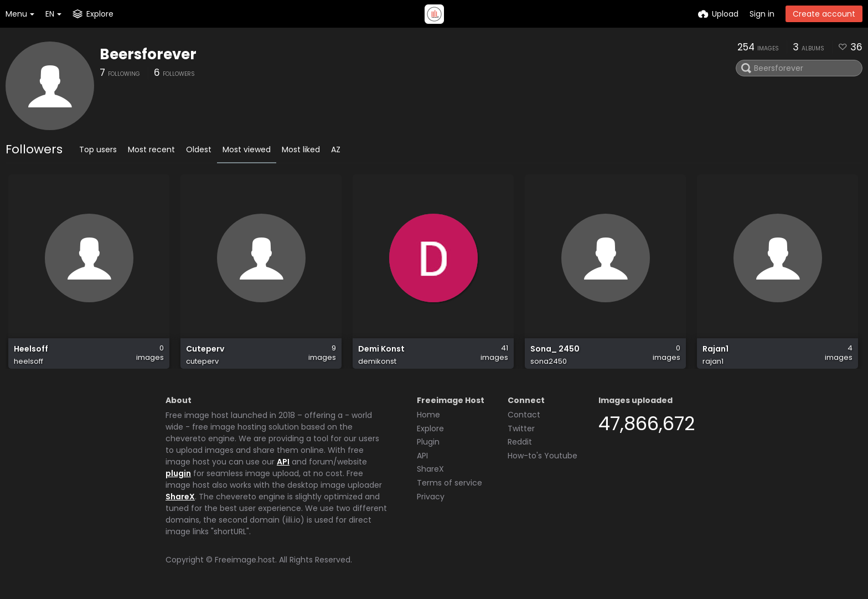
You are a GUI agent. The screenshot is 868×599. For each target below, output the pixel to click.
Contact (524, 415)
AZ (336, 149)
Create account (824, 14)
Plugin (428, 442)
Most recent (151, 149)
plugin (178, 473)
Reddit (520, 442)
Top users (98, 149)
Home (428, 415)
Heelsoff (31, 349)
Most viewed (247, 149)
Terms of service (449, 483)
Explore (430, 428)
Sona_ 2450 (555, 349)
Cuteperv (205, 349)
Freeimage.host (245, 560)
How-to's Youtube (542, 456)
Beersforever (148, 54)
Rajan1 (715, 349)
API (283, 462)
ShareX (180, 497)
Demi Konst (381, 349)
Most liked (301, 149)
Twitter (521, 428)
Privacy (431, 497)
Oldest (199, 149)
